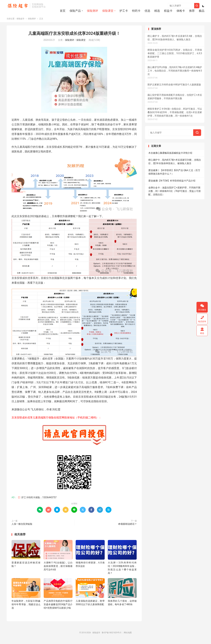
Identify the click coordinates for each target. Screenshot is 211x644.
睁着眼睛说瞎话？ (128, 526)
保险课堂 (108, 11)
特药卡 (136, 11)
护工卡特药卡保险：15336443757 (39, 500)
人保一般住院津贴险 (22, 526)
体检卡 (181, 11)
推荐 (192, 11)
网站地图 (128, 635)
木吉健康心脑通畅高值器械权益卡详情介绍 (170, 155)
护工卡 (124, 11)
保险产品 (75, 11)
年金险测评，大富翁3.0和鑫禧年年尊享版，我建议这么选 (26, 606)
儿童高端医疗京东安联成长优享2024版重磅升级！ (74, 36)
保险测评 (92, 11)
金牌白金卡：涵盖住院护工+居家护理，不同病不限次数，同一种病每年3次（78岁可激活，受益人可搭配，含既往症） (175, 193)
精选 (157, 11)
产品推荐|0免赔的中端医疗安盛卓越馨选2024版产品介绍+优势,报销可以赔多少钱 (58, 606)
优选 (147, 11)
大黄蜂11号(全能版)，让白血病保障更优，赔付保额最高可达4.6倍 (58, 568)
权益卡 (168, 11)
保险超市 (17, 6)
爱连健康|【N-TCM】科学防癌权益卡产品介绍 (172, 183)
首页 (63, 11)
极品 (202, 11)
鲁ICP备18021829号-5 (112, 635)
